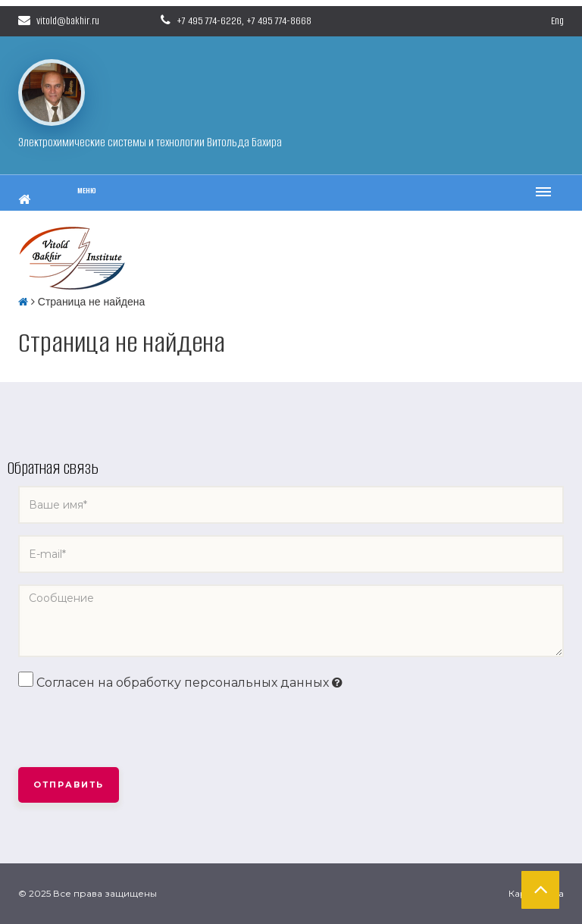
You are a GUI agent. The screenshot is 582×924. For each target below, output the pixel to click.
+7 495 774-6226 (209, 21)
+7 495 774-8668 (279, 21)
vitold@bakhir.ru (59, 21)
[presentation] (133, 730)
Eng (557, 21)
